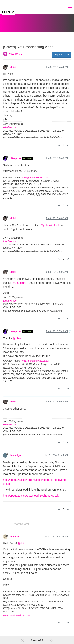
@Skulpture (19, 279)
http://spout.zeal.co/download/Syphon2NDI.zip (31, 492)
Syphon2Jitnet (50, 221)
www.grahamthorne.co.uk (35, 174)
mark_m (15, 533)
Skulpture (16, 154)
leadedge (16, 451)
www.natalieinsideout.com (17, 611)
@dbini (17, 334)
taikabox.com (10, 123)
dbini (13, 63)
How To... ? (15, 50)
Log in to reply (61, 51)
